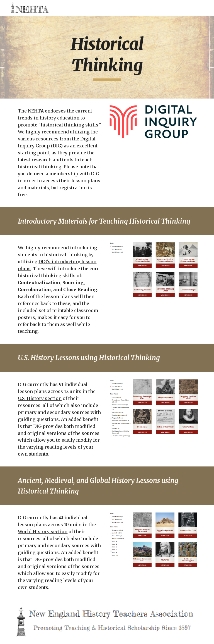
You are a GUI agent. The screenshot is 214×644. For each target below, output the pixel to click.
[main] (107, 57)
